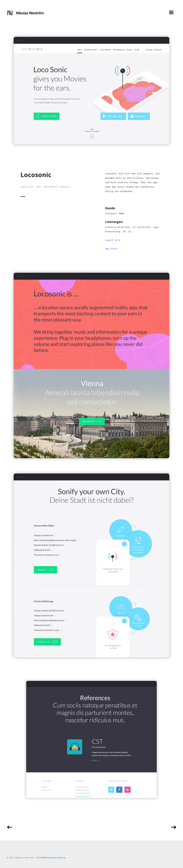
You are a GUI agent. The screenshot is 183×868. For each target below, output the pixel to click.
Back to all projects (91, 827)
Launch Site (113, 240)
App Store (111, 249)
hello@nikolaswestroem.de (51, 858)
